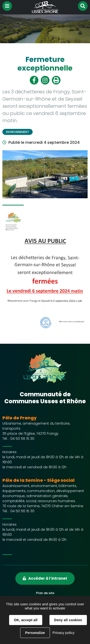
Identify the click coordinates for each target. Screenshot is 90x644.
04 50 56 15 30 (22, 439)
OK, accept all (26, 620)
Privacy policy (63, 633)
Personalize (35, 633)
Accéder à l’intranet (48, 578)
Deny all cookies (68, 620)
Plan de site (45, 593)
